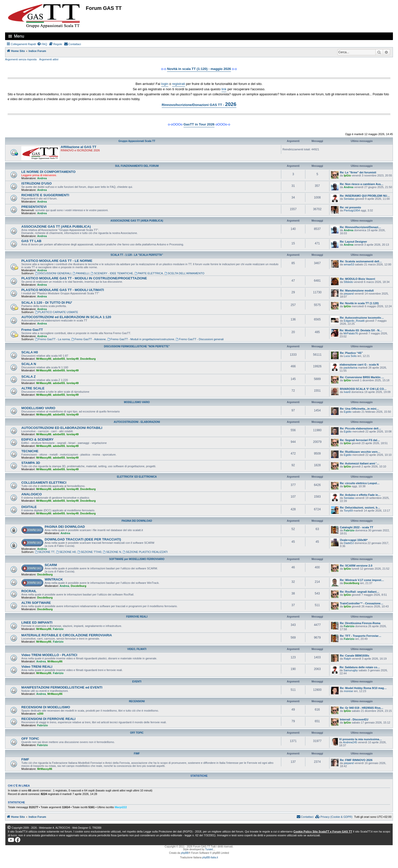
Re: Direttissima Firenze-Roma (360, 623)
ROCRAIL (29, 591)
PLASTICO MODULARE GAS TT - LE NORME (57, 261)
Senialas (349, 199)
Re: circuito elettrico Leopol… (360, 483)
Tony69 (348, 511)
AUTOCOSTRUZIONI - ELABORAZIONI (137, 422)
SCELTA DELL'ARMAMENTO (184, 273)
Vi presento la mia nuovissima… (361, 739)
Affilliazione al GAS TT (79, 147)
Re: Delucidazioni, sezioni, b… (360, 508)
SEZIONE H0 (66, 552)
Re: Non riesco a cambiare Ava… (362, 184)
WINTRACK (54, 579)
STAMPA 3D (31, 463)
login (165, 84)
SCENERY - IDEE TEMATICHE (112, 273)
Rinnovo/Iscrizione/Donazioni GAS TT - (199, 104)
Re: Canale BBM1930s (355, 656)
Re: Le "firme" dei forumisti (358, 172)
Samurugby (351, 670)
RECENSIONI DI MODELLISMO (46, 707)
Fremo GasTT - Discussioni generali (200, 339)
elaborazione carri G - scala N (359, 365)
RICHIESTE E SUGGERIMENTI (45, 195)
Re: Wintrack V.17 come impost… (362, 580)
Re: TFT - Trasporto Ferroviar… (361, 636)
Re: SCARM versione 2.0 (356, 566)
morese (348, 691)
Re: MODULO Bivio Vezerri (358, 279)
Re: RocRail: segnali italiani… (360, 592)
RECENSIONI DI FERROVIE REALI (48, 719)
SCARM (51, 565)
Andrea (42, 178)
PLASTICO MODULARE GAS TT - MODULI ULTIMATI (63, 290)
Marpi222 (121, 807)
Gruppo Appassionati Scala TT (137, 141)
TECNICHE (30, 451)
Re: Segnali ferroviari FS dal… (360, 440)
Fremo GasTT (32, 330)
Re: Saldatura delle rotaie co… (360, 667)
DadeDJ (349, 543)
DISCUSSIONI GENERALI (53, 273)
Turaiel (209, 849)
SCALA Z (29, 377)
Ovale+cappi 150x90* (354, 540)
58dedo (348, 282)
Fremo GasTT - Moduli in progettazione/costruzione (141, 339)
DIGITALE (29, 507)
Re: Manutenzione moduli (357, 291)
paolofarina (350, 368)
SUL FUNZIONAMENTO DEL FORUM (137, 166)
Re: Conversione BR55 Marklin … (362, 377)
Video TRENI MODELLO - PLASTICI (49, 655)
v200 (40, 714)
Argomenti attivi (49, 59)
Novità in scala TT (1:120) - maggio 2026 (199, 69)
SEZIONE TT (45, 552)
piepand (349, 294)
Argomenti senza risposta (21, 59)
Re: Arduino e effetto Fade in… (360, 495)
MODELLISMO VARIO (137, 402)
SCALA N (29, 364)
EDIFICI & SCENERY (37, 439)
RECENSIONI (137, 701)
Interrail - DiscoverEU (354, 719)
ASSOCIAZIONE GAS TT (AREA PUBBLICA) (137, 221)
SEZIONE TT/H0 (89, 552)
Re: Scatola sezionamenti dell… (361, 261)
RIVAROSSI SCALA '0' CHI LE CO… (363, 389)
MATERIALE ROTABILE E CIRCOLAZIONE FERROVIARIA (67, 635)
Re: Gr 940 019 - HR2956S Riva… (362, 708)
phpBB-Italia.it (210, 857)
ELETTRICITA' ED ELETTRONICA (137, 477)
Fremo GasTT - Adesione (89, 339)
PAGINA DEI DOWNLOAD (137, 521)
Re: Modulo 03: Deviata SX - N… (361, 330)
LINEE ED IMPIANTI (37, 622)
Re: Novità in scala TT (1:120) (359, 303)
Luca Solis (350, 356)
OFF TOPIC (137, 733)
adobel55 (59, 359)
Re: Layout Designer (353, 242)
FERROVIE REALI (137, 617)
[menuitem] (42, 44)
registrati (179, 84)
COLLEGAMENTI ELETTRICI (44, 483)
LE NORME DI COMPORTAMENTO (48, 172)
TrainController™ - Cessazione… (362, 603)
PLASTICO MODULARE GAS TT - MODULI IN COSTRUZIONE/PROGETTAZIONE (84, 278)
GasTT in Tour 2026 (199, 124)
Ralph (347, 659)
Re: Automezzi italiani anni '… (360, 463)
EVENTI (137, 682)
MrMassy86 (44, 359)
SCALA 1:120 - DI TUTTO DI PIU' (47, 303)
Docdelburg (88, 359)
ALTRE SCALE (33, 388)
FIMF (137, 754)
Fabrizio (349, 530)
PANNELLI (81, 273)
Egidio (348, 412)
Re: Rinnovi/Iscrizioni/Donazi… (360, 227)
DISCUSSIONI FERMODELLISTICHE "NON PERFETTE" (137, 346)
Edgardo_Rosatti (354, 321)
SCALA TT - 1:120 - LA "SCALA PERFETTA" (137, 255)
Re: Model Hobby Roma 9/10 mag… (363, 688)
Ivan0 (347, 392)
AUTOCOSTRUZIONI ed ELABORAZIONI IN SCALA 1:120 (66, 317)
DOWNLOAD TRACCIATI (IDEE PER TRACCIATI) (83, 539)
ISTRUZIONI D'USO (37, 183)
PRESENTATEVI (34, 207)
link (224, 89)
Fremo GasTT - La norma (52, 339)
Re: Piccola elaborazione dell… (361, 428)
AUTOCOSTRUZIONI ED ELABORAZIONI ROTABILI (62, 428)
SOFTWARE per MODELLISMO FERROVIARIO (137, 559)
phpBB (185, 853)
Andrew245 (350, 742)
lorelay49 (73, 359)
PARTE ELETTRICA (149, 273)
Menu (19, 36)
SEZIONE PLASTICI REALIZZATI (145, 552)
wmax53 (349, 264)
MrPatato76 (351, 333)
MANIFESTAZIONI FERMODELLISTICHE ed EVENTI (62, 687)
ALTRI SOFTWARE (36, 603)
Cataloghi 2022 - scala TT (356, 527)
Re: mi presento (350, 207)
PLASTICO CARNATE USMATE (57, 312)
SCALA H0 (30, 352)
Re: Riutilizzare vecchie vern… (360, 452)
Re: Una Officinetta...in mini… (360, 409)
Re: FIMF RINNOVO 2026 (356, 760)
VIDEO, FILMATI (137, 649)
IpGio (347, 175)
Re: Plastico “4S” (351, 353)
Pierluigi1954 (352, 210)
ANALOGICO (32, 494)
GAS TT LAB (31, 241)
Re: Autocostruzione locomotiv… (362, 318)
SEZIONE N (112, 552)
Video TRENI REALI (37, 667)
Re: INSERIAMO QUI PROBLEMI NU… (365, 196)
